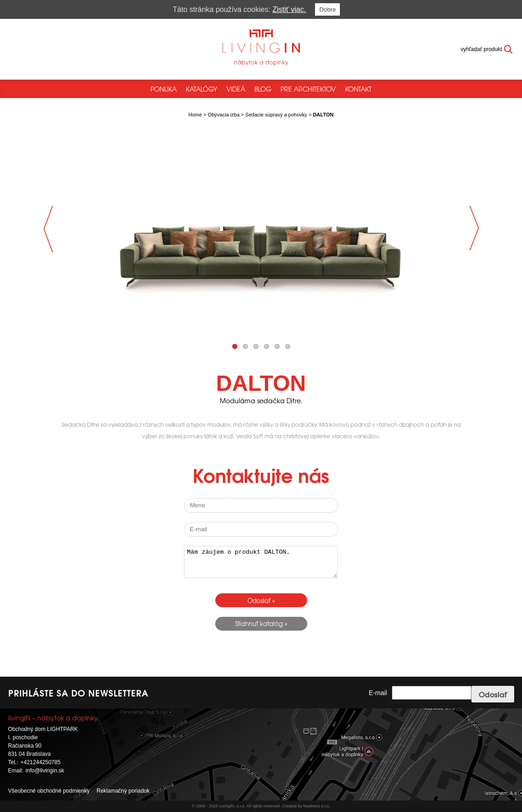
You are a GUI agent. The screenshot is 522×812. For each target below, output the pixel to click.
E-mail (378, 693)
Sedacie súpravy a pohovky (276, 115)
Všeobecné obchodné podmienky (49, 791)
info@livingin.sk (45, 771)
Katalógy (201, 89)
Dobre (327, 9)
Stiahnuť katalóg (259, 623)
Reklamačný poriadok (123, 791)
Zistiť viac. (290, 9)
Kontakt (358, 89)
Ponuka (163, 89)
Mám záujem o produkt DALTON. (261, 562)
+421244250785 (41, 762)
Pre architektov (308, 89)
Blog (263, 89)
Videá (236, 89)
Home (195, 115)
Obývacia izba (224, 115)
